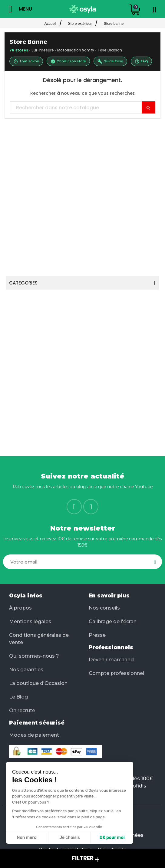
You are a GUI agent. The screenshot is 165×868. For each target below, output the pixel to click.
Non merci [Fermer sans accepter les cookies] (27, 838)
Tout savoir (26, 61)
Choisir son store (68, 61)
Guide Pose (110, 61)
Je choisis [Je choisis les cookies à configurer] (69, 838)
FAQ (141, 61)
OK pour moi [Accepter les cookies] (112, 838)
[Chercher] (82, 108)
